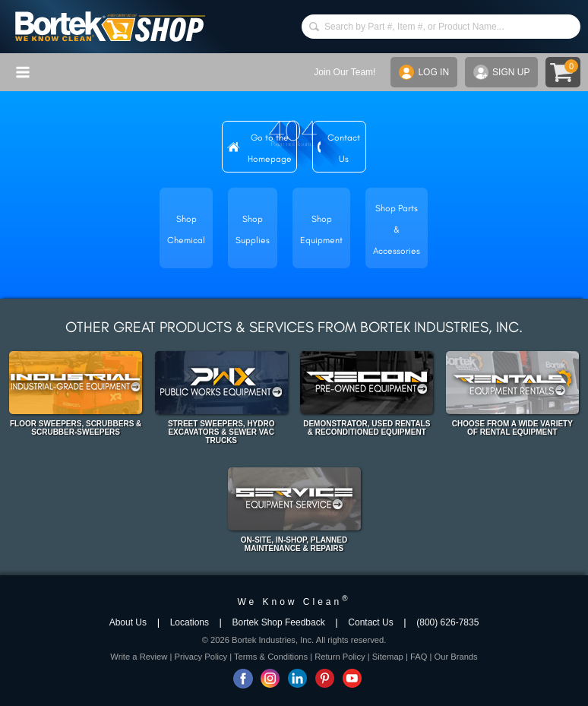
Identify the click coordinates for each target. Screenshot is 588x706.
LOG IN (424, 72)
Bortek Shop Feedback (279, 622)
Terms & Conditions (271, 657)
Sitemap (388, 657)
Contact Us (370, 622)
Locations (190, 622)
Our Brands (455, 657)
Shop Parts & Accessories (397, 230)
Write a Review (139, 657)
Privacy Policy (201, 657)
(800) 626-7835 (447, 622)
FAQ (419, 657)
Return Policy (340, 657)
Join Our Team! (345, 72)
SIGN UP (501, 72)
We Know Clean (294, 602)
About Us (128, 622)
